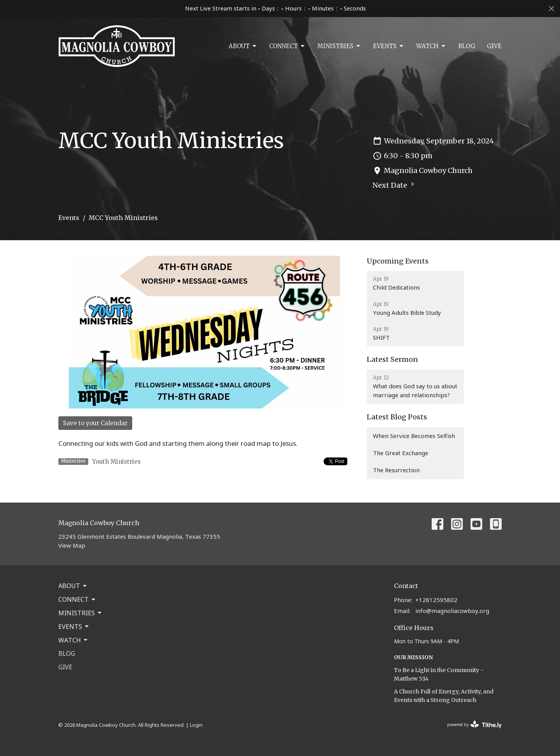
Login (196, 725)
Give (494, 46)
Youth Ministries (116, 462)
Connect (287, 46)
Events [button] (74, 627)
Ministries (339, 46)
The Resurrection (396, 470)
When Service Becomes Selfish (414, 436)
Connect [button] (77, 599)
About (243, 46)
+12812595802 (436, 600)
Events (389, 46)
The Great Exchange (401, 453)
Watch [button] (73, 640)
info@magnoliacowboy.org (452, 611)
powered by (474, 725)
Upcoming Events (398, 261)
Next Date (394, 185)
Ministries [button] (80, 613)
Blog (467, 46)
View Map (72, 545)
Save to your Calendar (95, 423)
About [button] (73, 586)
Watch (431, 46)
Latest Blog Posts (397, 417)
